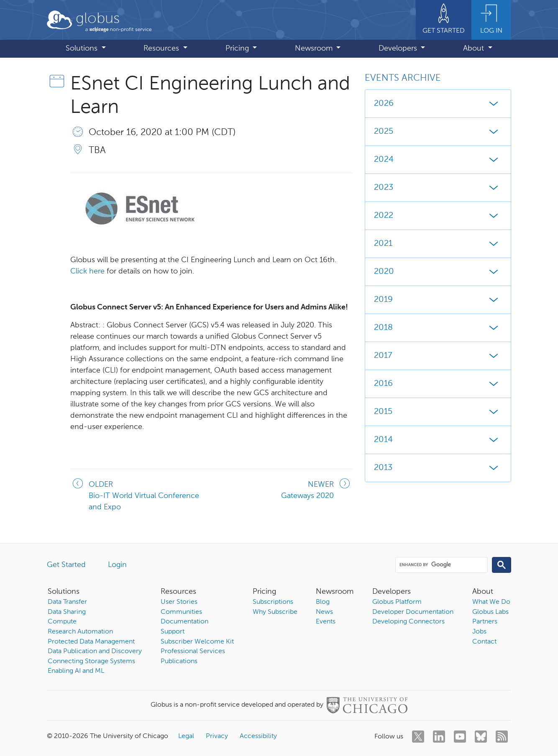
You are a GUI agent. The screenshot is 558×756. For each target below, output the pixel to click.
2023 (438, 188)
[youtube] (460, 737)
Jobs (479, 632)
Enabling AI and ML (76, 671)
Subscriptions (273, 602)
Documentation (184, 622)
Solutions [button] (83, 49)
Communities (181, 612)
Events (326, 622)
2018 (438, 328)
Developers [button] (399, 49)
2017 (438, 356)
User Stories (179, 602)
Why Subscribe (275, 612)
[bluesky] (481, 737)
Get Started (66, 565)
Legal (186, 736)
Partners (485, 622)
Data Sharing (67, 612)
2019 (438, 300)
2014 (438, 440)
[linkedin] (439, 737)
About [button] (475, 49)
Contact (484, 642)
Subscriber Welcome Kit (197, 642)
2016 (438, 384)
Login (117, 565)
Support (173, 632)
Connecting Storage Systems (91, 661)
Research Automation (80, 632)
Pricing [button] (238, 49)
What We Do (491, 602)
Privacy (217, 736)
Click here (87, 271)
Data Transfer (67, 602)
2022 (438, 216)
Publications (179, 661)
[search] (441, 564)
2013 (438, 468)
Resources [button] (162, 49)
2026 (438, 104)
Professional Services (193, 651)
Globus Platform (397, 602)
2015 (438, 412)
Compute (62, 622)
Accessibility (258, 736)
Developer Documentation (413, 612)
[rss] (502, 737)
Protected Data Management (91, 642)
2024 (438, 160)
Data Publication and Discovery (95, 651)
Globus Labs (490, 612)
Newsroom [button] (315, 49)
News (324, 612)
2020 (438, 272)
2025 (438, 132)
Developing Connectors (408, 622)
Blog (323, 602)
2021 (438, 244)
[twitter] (418, 737)
